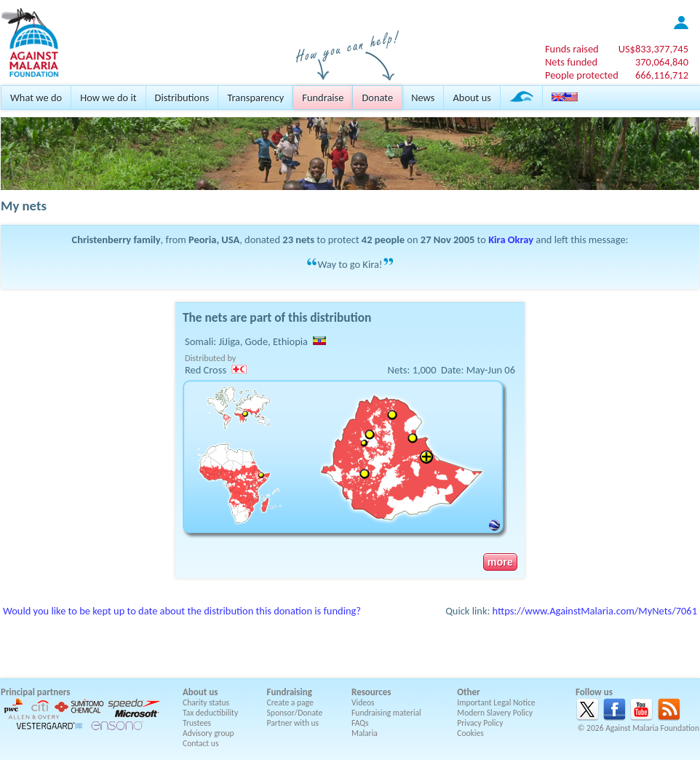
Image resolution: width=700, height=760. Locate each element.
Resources (371, 692)
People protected (582, 75)
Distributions (182, 98)
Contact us (200, 743)
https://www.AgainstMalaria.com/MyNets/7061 (595, 611)
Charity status (206, 702)
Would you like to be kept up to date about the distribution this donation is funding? (182, 611)
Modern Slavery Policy (495, 713)
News (423, 98)
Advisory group (208, 733)
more (500, 562)
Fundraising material (386, 713)
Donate (377, 98)
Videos (363, 702)
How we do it (108, 98)
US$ (653, 49)
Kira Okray (511, 240)
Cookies (470, 733)
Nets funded (571, 62)
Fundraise (323, 98)
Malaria (365, 733)
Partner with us (293, 723)
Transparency (255, 98)
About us (472, 98)
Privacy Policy (480, 723)
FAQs (360, 723)
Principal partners (35, 692)
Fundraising (290, 692)
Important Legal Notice (496, 702)
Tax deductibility (210, 713)
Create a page (290, 702)
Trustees (197, 723)
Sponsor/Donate (295, 713)
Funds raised (572, 49)
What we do (36, 98)
